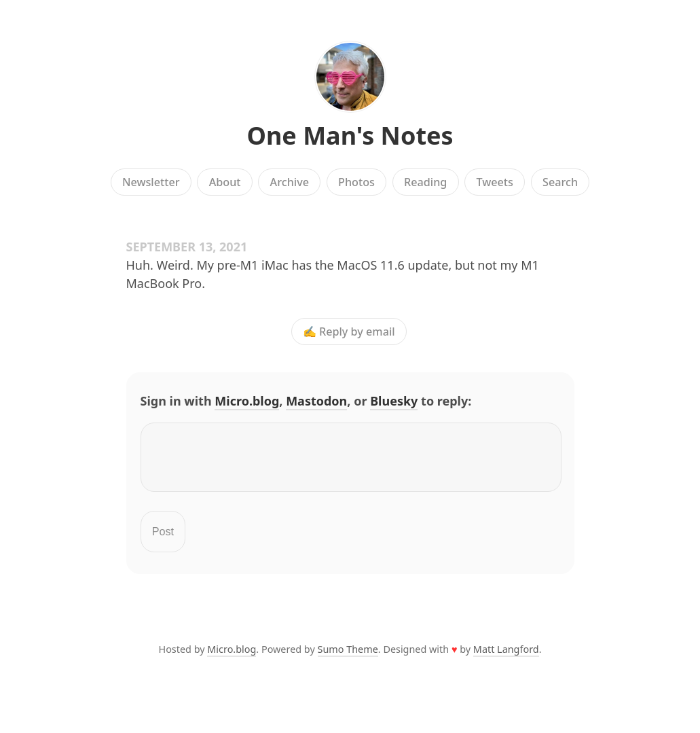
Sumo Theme (348, 657)
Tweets (495, 182)
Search (560, 182)
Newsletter (151, 182)
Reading (425, 182)
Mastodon (316, 401)
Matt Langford (506, 657)
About (225, 182)
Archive (290, 182)
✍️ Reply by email (349, 332)
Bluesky (394, 401)
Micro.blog (247, 401)
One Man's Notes (350, 136)
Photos (356, 182)
